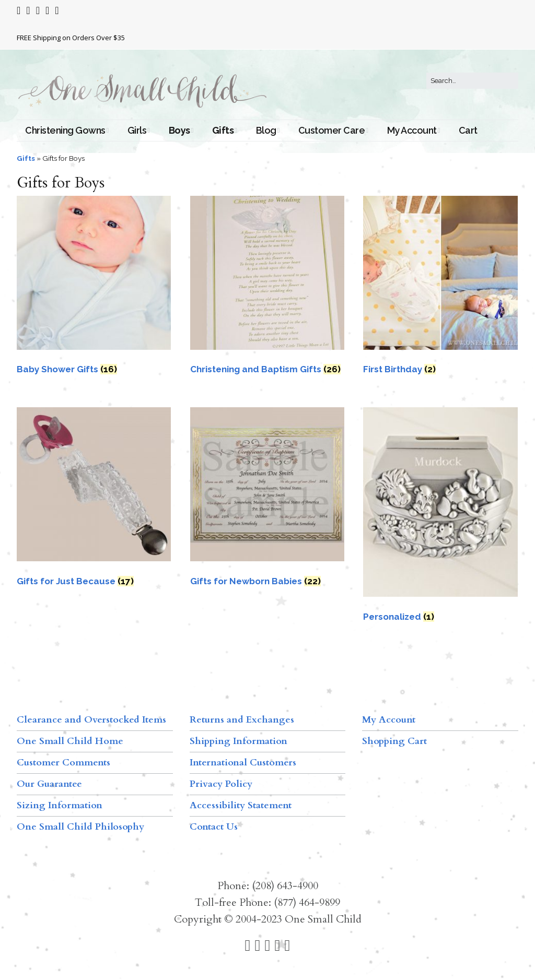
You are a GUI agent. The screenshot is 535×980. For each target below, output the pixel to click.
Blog (266, 130)
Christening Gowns (65, 130)
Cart (468, 130)
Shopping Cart (394, 741)
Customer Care (332, 130)
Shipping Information (239, 741)
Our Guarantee (49, 784)
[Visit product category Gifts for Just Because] (94, 500)
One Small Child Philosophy (80, 827)
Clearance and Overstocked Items (91, 720)
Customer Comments (63, 763)
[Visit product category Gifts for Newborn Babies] (267, 500)
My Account (412, 130)
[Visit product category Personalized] (440, 517)
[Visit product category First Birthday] (440, 288)
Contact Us (214, 827)
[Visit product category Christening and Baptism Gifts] (267, 288)
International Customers (243, 763)
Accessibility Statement (241, 805)
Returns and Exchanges (242, 720)
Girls (137, 130)
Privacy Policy (221, 784)
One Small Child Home (70, 741)
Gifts (223, 130)
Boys (179, 130)
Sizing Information (60, 805)
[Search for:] (472, 81)
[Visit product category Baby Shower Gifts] (94, 288)
